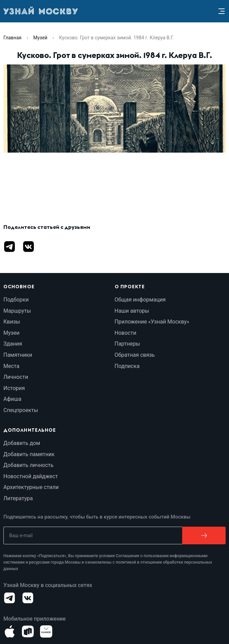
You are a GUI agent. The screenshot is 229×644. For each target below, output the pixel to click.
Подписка (127, 366)
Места (11, 366)
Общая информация (140, 300)
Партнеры (127, 344)
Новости (126, 333)
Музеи (11, 333)
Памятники (18, 355)
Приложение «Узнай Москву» (152, 322)
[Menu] (222, 11)
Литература (18, 498)
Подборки (16, 300)
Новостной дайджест (31, 476)
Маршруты (17, 311)
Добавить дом (22, 443)
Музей (40, 38)
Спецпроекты (21, 410)
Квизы (12, 322)
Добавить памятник (29, 454)
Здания (13, 344)
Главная (12, 38)
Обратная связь (135, 355)
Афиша (12, 399)
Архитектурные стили (31, 487)
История (14, 388)
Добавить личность (28, 465)
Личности (16, 377)
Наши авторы (132, 311)
